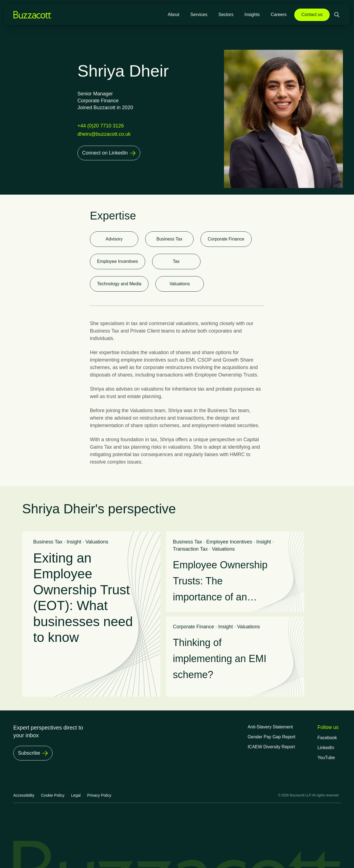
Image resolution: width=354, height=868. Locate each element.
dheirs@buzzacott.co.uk (104, 134)
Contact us (312, 15)
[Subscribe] (33, 753)
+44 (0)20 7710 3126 (101, 126)
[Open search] (337, 15)
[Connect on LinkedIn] (109, 153)
